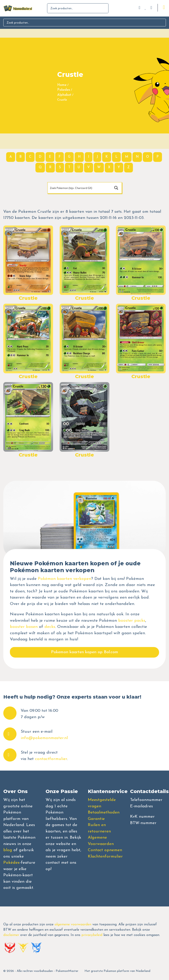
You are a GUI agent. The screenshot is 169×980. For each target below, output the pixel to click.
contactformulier (51, 759)
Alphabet (64, 95)
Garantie (96, 819)
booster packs (132, 621)
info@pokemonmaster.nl (44, 738)
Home (62, 85)
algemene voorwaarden (73, 925)
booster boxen (24, 627)
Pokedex (64, 90)
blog (8, 850)
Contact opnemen (105, 850)
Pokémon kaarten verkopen (64, 579)
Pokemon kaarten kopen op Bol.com (85, 652)
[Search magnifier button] (116, 188)
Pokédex (11, 863)
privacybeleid (92, 935)
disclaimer (11, 935)
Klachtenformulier (105, 857)
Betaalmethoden (104, 813)
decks (50, 627)
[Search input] (79, 188)
